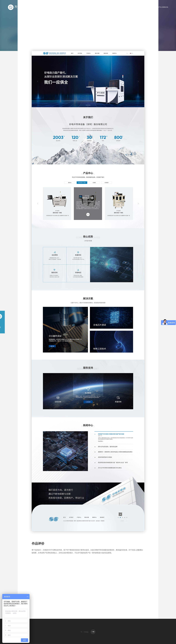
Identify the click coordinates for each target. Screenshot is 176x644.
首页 (76, 7)
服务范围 (98, 7)
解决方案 (123, 7)
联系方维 (147, 7)
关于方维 (86, 7)
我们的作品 (111, 7)
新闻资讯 (135, 7)
